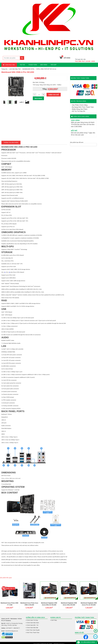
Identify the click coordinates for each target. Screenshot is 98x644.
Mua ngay (38, 98)
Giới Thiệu (54, 620)
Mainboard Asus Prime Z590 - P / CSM (9, 604)
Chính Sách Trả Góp (32, 620)
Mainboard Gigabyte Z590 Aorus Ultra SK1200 (69, 604)
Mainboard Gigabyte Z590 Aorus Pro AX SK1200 (89, 604)
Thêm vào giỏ (54, 95)
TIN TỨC (22, 65)
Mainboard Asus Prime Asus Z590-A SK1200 (29, 604)
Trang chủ (4, 69)
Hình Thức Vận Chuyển (33, 630)
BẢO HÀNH (44, 65)
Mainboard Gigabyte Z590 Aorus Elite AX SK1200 (49, 604)
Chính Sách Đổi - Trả (33, 625)
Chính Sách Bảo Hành (33, 623)
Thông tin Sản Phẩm (11, 143)
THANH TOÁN (33, 65)
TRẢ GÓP (54, 65)
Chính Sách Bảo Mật (32, 628)
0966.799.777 (90, 56)
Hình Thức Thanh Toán (33, 633)
